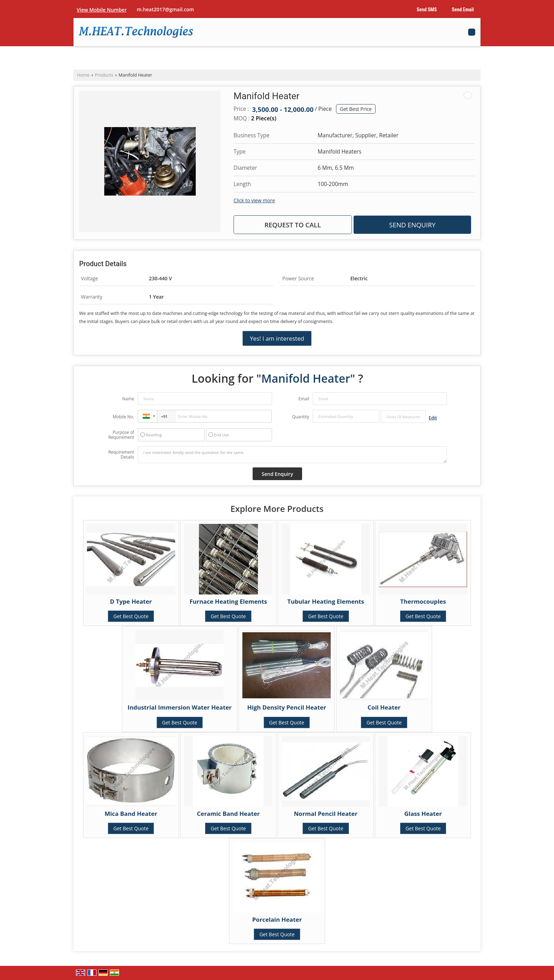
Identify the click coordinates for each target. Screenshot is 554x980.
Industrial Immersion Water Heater (180, 707)
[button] (102, 10)
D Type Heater (131, 601)
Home (83, 75)
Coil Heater (384, 707)
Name (128, 399)
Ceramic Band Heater (228, 814)
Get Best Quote (131, 616)
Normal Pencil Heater (326, 814)
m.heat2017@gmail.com (165, 9)
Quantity (301, 417)
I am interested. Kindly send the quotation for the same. (293, 455)
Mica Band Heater (131, 814)
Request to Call (293, 225)
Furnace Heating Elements (228, 601)
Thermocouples (423, 601)
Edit (433, 418)
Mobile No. (123, 417)
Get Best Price (356, 109)
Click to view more (254, 200)
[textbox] (403, 417)
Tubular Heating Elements (326, 601)
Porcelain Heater (277, 919)
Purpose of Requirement (121, 435)
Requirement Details (121, 455)
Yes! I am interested (277, 338)
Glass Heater (423, 814)
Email (304, 399)
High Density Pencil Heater (287, 707)
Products (104, 75)
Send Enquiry (412, 225)
